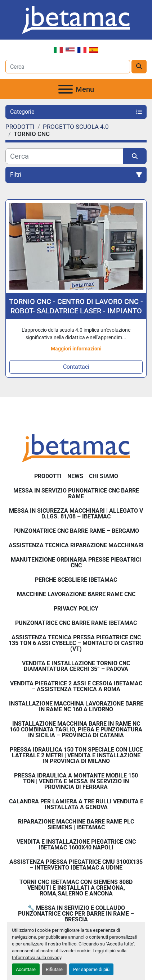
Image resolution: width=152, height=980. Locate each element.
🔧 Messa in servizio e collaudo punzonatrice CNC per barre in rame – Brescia (76, 914)
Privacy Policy (76, 609)
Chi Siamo (104, 476)
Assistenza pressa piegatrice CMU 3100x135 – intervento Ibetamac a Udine (76, 865)
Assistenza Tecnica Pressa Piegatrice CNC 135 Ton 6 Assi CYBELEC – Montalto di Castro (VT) (76, 643)
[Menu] (66, 89)
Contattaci (76, 367)
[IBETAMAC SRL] (76, 448)
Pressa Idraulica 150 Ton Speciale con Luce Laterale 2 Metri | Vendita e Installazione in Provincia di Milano (76, 755)
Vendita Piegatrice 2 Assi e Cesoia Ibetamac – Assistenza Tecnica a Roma (76, 686)
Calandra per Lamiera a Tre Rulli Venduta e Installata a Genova (76, 804)
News (75, 476)
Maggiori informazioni (76, 349)
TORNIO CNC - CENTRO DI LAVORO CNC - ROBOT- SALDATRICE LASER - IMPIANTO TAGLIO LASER (76, 306)
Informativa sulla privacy (37, 958)
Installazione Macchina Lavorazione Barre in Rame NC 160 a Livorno (76, 706)
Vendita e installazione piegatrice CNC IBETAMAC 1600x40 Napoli (76, 845)
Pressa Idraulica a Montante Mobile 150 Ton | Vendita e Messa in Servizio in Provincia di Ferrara (76, 781)
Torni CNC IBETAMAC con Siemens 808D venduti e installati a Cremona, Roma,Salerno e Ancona (76, 888)
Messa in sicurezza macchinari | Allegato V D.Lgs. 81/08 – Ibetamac (76, 514)
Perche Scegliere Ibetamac (76, 580)
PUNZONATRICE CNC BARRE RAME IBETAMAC (76, 623)
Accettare (26, 969)
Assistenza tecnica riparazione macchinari (76, 545)
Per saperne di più (91, 969)
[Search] (68, 67)
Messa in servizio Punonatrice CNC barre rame (76, 493)
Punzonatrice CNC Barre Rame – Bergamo (76, 531)
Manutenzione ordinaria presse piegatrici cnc (76, 562)
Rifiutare (54, 969)
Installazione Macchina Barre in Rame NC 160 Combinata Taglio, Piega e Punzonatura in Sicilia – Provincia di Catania (76, 729)
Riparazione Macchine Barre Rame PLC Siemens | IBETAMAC (76, 824)
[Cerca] (64, 156)
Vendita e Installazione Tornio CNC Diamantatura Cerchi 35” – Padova (76, 666)
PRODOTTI (48, 476)
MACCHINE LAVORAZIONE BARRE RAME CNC (76, 594)
